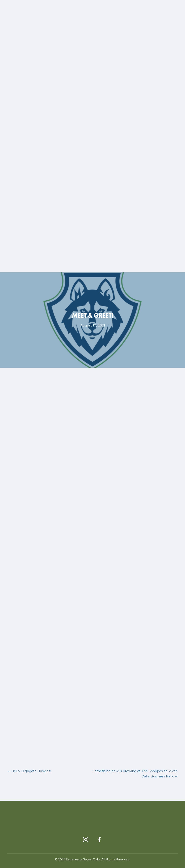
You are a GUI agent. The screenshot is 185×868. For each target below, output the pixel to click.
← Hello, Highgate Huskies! (29, 771)
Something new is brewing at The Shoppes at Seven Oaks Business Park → (135, 774)
